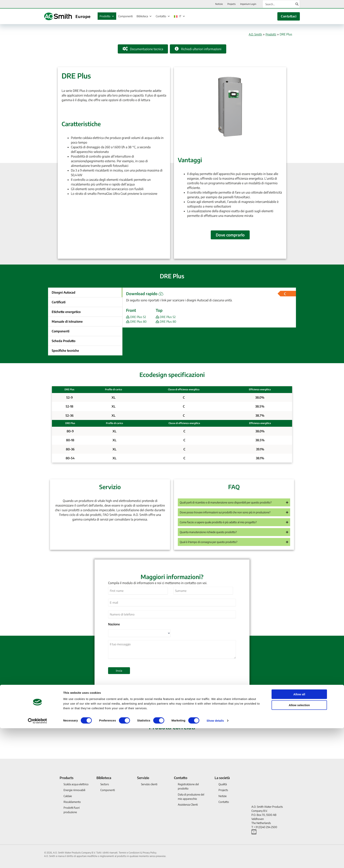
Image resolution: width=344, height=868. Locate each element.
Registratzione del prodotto (188, 786)
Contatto (163, 16)
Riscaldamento (72, 802)
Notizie (223, 796)
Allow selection (299, 845)
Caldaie (68, 796)
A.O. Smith (254, 34)
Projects (223, 790)
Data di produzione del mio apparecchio (191, 797)
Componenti (125, 16)
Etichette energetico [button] (66, 312)
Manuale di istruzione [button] (67, 322)
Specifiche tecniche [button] (65, 351)
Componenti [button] (61, 331)
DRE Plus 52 (136, 317)
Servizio (143, 778)
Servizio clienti (149, 784)
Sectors (105, 784)
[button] (234, 505)
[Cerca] (297, 4)
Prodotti (270, 34)
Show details (216, 860)
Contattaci (289, 16)
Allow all (299, 834)
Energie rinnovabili (74, 790)
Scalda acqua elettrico (76, 784)
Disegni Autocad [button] (64, 292)
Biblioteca (144, 16)
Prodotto (107, 16)
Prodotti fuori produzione (72, 810)
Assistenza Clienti (188, 805)
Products (67, 778)
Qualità (223, 784)
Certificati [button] (59, 302)
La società (222, 778)
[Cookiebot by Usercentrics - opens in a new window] (37, 860)
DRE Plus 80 (137, 322)
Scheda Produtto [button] (64, 341)
